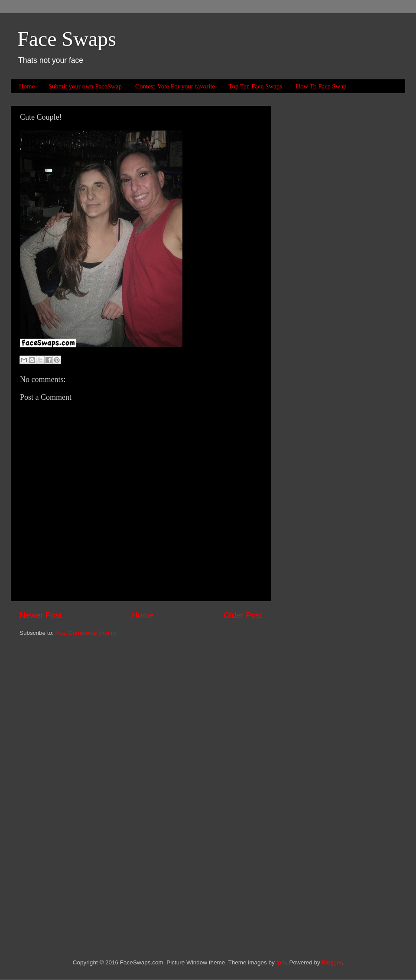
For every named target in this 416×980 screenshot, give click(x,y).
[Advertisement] (316, 236)
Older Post (243, 615)
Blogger (332, 962)
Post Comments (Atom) (86, 633)
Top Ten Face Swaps (255, 86)
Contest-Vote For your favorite (175, 86)
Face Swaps (67, 39)
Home (27, 86)
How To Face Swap (321, 86)
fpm (281, 962)
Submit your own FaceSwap (85, 86)
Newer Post (41, 615)
